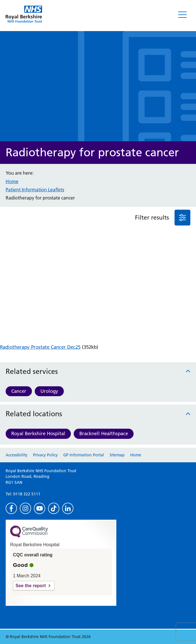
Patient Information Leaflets (35, 190)
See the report (31, 586)
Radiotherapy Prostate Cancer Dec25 (40, 347)
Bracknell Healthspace (104, 433)
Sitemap (117, 455)
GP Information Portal (84, 455)
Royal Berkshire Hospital (38, 433)
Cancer (19, 391)
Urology (49, 391)
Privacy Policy (45, 455)
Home (12, 181)
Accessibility (17, 455)
